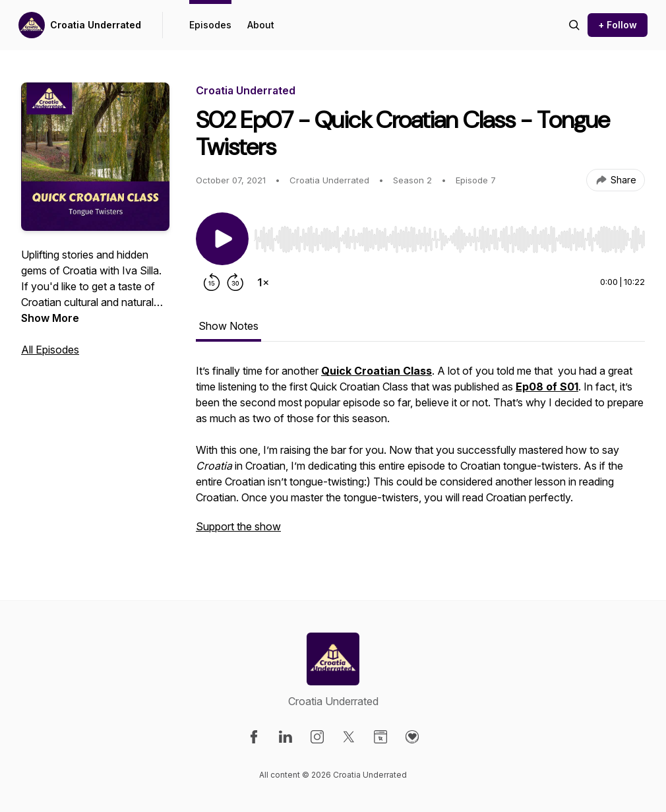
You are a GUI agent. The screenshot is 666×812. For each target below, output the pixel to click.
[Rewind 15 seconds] (212, 282)
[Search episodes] (574, 25)
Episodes (210, 25)
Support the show (238, 526)
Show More (50, 318)
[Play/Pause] (222, 239)
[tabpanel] (420, 455)
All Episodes (50, 350)
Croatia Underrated (96, 25)
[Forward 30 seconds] (235, 282)
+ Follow (618, 25)
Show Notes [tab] (228, 326)
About (261, 25)
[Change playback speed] (263, 282)
